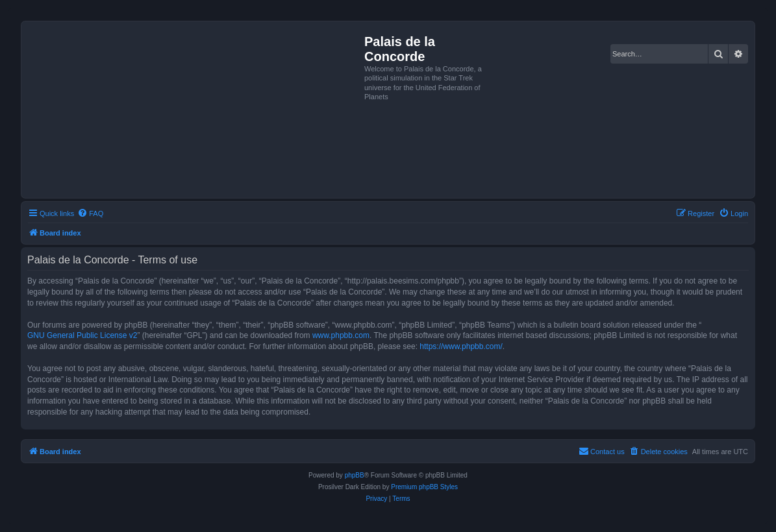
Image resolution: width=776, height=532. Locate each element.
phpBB (355, 475)
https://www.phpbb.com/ (461, 346)
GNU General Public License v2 (82, 335)
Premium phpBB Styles (424, 487)
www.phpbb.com (341, 335)
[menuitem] (90, 213)
